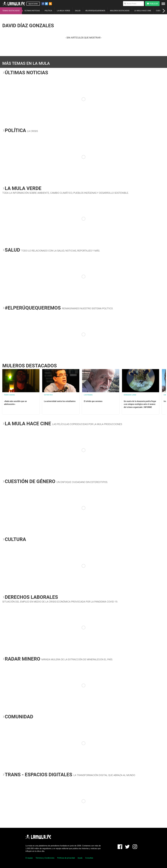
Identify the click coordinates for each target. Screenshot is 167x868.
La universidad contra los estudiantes (60, 401)
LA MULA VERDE (64, 11)
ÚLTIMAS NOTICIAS (32, 11)
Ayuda (80, 858)
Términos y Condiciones (45, 858)
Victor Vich (48, 395)
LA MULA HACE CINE (143, 11)
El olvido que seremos (93, 401)
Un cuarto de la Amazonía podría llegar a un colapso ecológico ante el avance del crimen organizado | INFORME (140, 404)
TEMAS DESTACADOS (11, 11)
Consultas (89, 858)
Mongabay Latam (130, 395)
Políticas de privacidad (66, 858)
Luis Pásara (88, 395)
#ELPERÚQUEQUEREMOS (95, 11)
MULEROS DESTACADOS (120, 11)
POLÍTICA (48, 11)
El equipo (29, 858)
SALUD (78, 11)
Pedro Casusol (10, 395)
